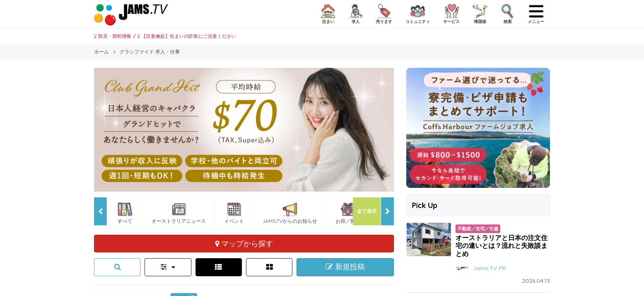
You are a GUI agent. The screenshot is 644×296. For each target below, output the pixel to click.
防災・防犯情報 (113, 36)
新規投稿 (345, 267)
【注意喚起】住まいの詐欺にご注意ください (187, 36)
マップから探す (244, 243)
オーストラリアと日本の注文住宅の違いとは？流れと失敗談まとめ (501, 245)
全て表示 (367, 211)
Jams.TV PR (490, 268)
